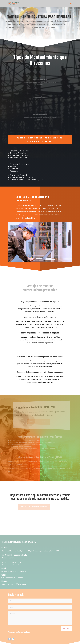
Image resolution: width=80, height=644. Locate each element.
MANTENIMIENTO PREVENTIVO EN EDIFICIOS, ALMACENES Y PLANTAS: (40, 140)
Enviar (66, 632)
